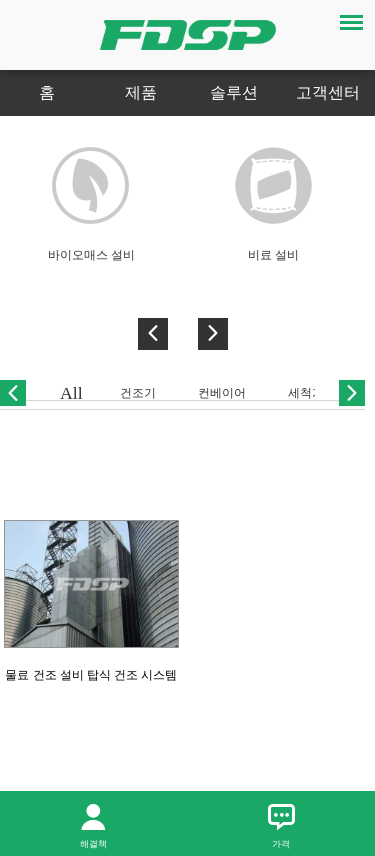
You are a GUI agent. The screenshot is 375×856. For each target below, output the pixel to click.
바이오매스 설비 (91, 255)
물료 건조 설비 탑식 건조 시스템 (91, 675)
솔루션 (234, 92)
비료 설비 (273, 255)
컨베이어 (222, 393)
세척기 (306, 393)
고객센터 (328, 92)
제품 (141, 92)
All (71, 393)
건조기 (138, 393)
